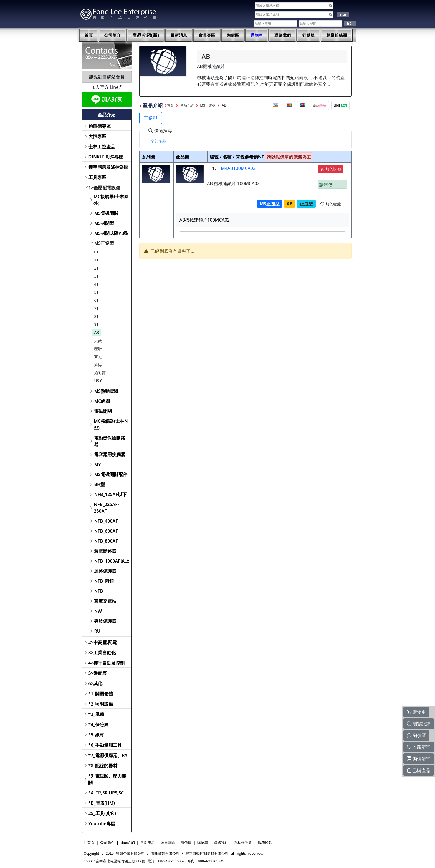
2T (96, 268)
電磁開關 (103, 411)
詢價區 (233, 35)
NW (98, 611)
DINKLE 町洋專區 (106, 157)
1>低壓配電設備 (104, 188)
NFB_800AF (106, 541)
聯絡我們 (283, 35)
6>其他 (95, 683)
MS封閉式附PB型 (111, 233)
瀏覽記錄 (419, 724)
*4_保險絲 (99, 724)
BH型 (99, 484)
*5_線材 (96, 735)
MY (98, 464)
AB (97, 332)
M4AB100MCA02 (238, 168)
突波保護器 (105, 621)
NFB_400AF (106, 521)
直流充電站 (105, 601)
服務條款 (265, 843)
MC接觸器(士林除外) (111, 200)
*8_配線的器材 (103, 766)
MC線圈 (102, 401)
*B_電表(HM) (102, 803)
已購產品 (419, 770)
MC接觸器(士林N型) (111, 424)
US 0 (98, 381)
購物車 (257, 35)
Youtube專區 (102, 824)
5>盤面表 (98, 673)
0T (96, 252)
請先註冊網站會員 (107, 77)
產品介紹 (187, 105)
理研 (98, 349)
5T (96, 292)
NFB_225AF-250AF (106, 508)
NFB (98, 591)
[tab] (158, 141)
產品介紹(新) (146, 35)
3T (96, 276)
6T (96, 300)
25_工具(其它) (102, 813)
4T (96, 284)
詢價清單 (419, 759)
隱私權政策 (243, 843)
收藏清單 (419, 747)
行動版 (309, 35)
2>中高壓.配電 (103, 642)
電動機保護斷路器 (110, 441)
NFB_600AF (106, 531)
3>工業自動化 (102, 653)
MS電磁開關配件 (111, 474)
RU (97, 631)
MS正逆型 (104, 243)
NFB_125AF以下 (110, 494)
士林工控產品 (102, 147)
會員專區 (207, 35)
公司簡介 (113, 35)
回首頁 (89, 843)
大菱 (98, 340)
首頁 (89, 35)
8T (96, 316)
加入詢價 (331, 169)
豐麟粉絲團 (337, 35)
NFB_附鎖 (104, 581)
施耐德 (100, 373)
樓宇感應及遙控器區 (108, 167)
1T (96, 260)
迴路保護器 (105, 571)
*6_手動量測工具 (105, 745)
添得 (98, 365)
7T (96, 308)
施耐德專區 (100, 126)
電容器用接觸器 (110, 454)
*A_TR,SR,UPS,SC (106, 793)
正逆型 (151, 118)
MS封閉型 (104, 223)
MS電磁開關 (106, 213)
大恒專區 (97, 136)
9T (96, 324)
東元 (98, 357)
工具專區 (97, 177)
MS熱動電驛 (106, 391)
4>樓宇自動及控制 (107, 663)
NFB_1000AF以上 (112, 561)
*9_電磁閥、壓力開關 (107, 779)
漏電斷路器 (105, 551)
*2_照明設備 (101, 704)
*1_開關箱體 (101, 694)
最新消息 (179, 35)
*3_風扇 (96, 714)
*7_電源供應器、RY (108, 755)
